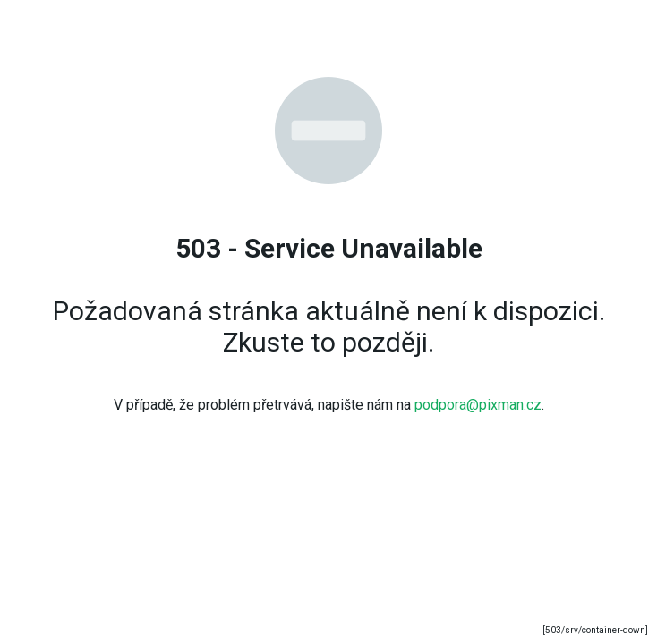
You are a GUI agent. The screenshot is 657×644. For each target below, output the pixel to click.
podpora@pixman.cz (478, 405)
